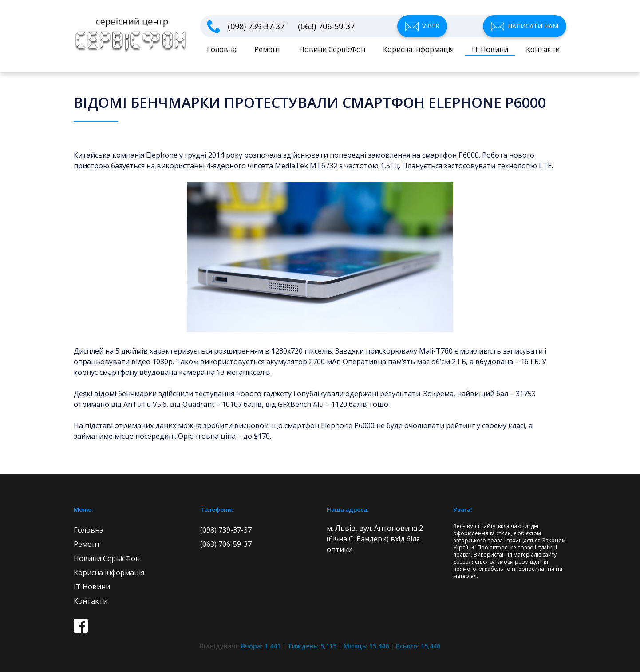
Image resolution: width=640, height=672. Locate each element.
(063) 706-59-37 (326, 26)
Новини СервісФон (332, 49)
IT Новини (490, 49)
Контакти (543, 49)
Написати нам (533, 26)
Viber (431, 26)
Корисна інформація (418, 49)
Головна (222, 49)
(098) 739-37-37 (256, 26)
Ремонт (268, 49)
